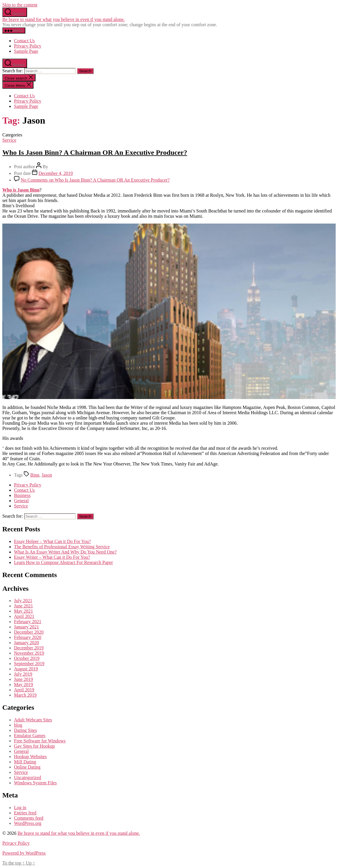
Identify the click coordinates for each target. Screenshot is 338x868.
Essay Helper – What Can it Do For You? (52, 541)
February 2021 (28, 622)
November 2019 (29, 653)
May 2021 (23, 611)
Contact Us (24, 41)
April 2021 (24, 616)
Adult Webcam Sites (33, 720)
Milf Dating (25, 762)
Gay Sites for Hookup (34, 746)
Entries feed (25, 813)
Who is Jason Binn (21, 190)
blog (18, 725)
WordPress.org (28, 823)
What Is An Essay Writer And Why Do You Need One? (65, 552)
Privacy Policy (28, 46)
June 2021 (23, 606)
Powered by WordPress (24, 853)
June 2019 (23, 679)
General (21, 501)
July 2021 (23, 601)
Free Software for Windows (40, 741)
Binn (35, 475)
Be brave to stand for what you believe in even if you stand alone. (63, 19)
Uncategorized (28, 777)
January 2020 (26, 643)
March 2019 (25, 695)
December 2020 (29, 632)
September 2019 (29, 664)
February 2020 (28, 637)
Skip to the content (20, 5)
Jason (47, 475)
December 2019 (29, 648)
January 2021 (26, 627)
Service (9, 140)
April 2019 (24, 690)
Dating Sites (25, 730)
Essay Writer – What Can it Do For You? (52, 557)
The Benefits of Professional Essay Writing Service (62, 547)
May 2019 (23, 685)
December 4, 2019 (56, 173)
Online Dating (27, 767)
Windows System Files (35, 783)
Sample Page (26, 51)
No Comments (95, 180)
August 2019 (26, 669)
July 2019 (23, 674)
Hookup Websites (30, 757)
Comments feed (29, 818)
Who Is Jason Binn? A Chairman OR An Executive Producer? (95, 152)
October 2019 (27, 658)
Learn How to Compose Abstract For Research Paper (63, 562)
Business (22, 495)
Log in (20, 808)
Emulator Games (30, 736)
